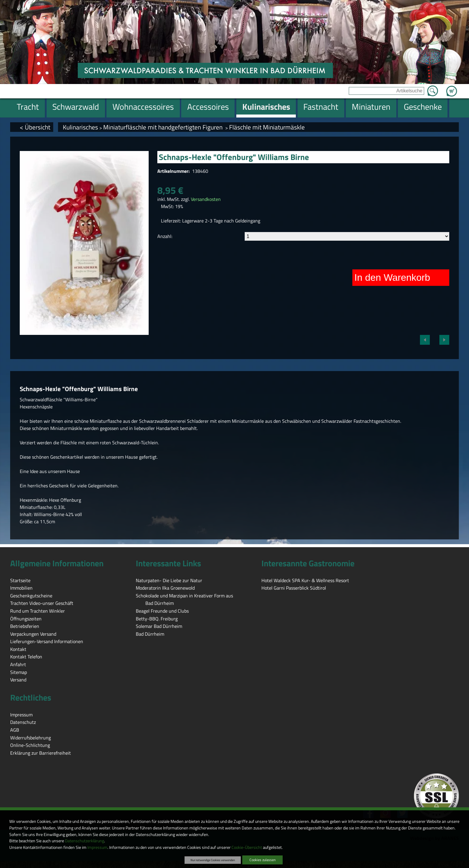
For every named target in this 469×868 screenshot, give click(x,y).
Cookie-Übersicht (247, 847)
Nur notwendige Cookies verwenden (213, 860)
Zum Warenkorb (452, 88)
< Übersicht (35, 127)
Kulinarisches (80, 127)
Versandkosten (206, 199)
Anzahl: (165, 236)
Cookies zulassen (262, 860)
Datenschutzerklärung (84, 841)
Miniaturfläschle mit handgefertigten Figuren (164, 127)
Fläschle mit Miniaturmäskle (267, 127)
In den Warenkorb (392, 277)
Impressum (97, 847)
